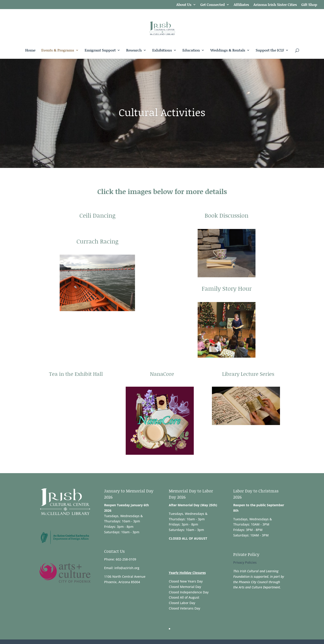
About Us (184, 5)
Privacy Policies (245, 562)
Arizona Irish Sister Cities (275, 5)
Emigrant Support (100, 51)
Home (30, 51)
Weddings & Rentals (228, 51)
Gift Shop (309, 5)
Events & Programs (58, 51)
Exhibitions (162, 51)
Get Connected (213, 5)
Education (191, 51)
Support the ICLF (270, 51)
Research (134, 51)
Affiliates (241, 5)
